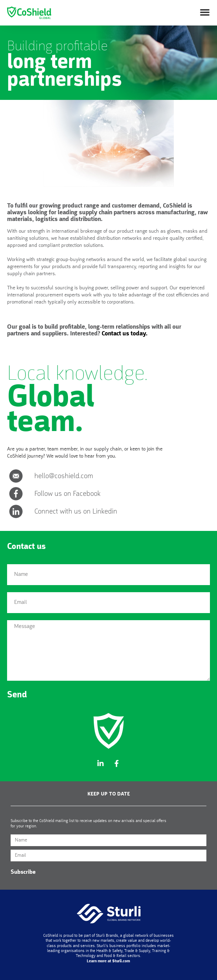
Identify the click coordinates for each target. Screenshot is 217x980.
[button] (205, 12)
